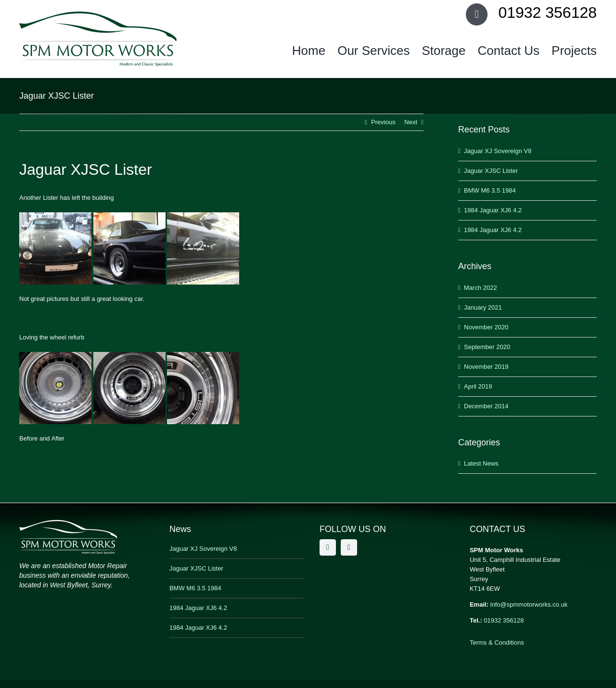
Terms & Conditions (497, 643)
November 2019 (486, 367)
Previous (383, 122)
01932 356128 (504, 620)
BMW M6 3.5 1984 (490, 190)
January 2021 (483, 307)
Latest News (481, 463)
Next (411, 122)
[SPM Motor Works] (98, 15)
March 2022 (481, 288)
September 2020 (487, 347)
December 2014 (486, 406)
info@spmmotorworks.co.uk (529, 604)
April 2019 (478, 386)
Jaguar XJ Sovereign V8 (498, 151)
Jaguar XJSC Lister (491, 171)
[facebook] (328, 547)
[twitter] (349, 547)
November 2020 (486, 327)
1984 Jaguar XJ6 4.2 (493, 210)
